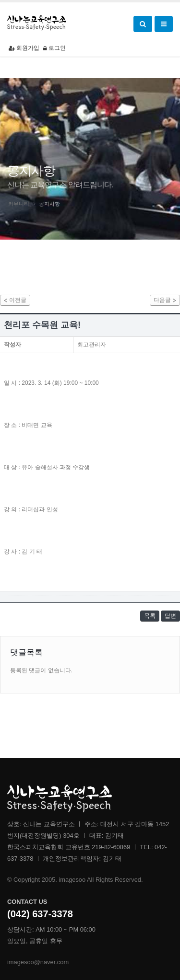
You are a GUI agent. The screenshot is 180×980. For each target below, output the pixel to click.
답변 (170, 616)
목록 (150, 616)
